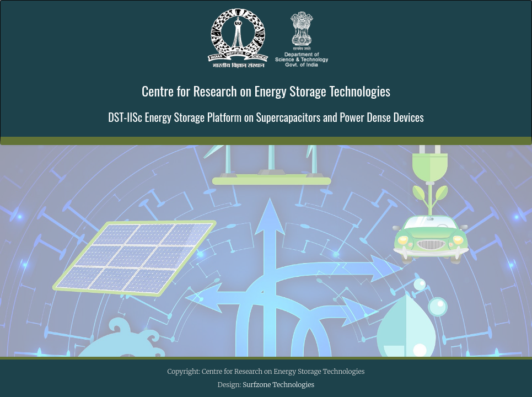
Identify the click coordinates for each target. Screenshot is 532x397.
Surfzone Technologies (278, 385)
